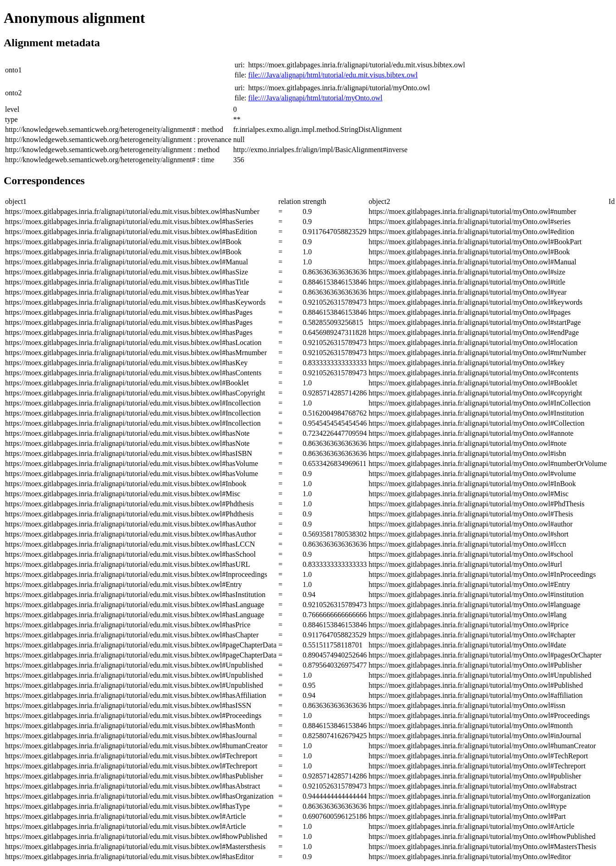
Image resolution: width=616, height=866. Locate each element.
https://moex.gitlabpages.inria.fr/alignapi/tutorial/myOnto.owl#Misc (468, 494)
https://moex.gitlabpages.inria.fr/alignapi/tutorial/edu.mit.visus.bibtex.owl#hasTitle (127, 282)
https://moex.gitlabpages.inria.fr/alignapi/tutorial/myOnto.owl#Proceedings (479, 715)
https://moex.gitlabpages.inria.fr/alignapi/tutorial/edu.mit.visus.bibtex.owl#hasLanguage (135, 605)
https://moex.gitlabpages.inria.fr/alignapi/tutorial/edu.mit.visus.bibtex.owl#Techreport (131, 756)
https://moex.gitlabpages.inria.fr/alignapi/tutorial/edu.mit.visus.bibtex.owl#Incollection (133, 403)
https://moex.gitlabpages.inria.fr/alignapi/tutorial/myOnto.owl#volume (472, 474)
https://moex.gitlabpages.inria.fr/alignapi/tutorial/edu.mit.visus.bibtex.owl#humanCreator (136, 746)
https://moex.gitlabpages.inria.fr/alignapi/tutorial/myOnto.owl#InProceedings (482, 574)
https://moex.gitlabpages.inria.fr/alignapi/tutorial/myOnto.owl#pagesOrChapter (485, 655)
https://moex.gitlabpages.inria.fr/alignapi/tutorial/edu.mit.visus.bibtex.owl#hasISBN (129, 453)
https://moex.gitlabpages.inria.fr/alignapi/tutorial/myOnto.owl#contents (473, 373)
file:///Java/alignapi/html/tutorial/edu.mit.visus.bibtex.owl (333, 75)
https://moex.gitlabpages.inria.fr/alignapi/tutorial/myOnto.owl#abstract (473, 786)
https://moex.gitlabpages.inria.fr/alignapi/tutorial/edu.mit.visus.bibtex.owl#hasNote (127, 433)
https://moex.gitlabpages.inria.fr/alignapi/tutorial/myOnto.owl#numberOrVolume (488, 463)
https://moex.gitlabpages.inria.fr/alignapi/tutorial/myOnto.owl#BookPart (475, 242)
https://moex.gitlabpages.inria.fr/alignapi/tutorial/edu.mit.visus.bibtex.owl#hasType (127, 806)
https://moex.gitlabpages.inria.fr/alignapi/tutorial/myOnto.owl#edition (471, 232)
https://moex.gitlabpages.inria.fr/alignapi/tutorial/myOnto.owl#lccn (467, 544)
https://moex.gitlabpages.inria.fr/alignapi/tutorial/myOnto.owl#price (468, 625)
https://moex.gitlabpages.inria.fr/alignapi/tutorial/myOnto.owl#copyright (475, 393)
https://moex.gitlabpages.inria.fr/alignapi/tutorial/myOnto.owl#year (467, 292)
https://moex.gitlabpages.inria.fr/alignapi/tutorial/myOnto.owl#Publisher (475, 665)
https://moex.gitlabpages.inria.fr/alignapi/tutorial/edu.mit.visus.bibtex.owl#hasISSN (128, 705)
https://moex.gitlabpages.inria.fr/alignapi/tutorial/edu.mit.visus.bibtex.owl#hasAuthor (131, 524)
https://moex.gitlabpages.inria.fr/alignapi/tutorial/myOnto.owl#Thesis (471, 514)
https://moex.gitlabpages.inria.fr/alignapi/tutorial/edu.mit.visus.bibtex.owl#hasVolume (132, 463)
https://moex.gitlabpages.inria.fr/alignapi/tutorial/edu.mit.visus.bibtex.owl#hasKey (126, 363)
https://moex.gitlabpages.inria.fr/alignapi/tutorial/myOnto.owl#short (468, 534)
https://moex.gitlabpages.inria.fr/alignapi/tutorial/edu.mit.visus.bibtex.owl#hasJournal (131, 736)
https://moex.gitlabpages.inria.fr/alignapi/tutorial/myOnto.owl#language (474, 605)
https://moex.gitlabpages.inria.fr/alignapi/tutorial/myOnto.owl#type (467, 806)
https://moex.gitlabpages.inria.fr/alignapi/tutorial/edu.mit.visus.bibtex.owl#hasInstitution (135, 595)
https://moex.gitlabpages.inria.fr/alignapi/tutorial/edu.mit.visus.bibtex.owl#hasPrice (128, 625)
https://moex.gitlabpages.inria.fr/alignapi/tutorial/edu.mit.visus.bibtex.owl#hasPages (129, 312)
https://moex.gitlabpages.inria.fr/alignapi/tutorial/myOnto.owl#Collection (476, 423)
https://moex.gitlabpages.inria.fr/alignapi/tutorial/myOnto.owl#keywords (476, 302)
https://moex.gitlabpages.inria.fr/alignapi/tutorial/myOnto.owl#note (467, 443)
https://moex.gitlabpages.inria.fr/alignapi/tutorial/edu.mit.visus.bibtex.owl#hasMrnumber (136, 353)
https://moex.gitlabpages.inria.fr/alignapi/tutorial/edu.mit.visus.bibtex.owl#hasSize (126, 272)
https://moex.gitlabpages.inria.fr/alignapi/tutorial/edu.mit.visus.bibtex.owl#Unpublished (134, 665)
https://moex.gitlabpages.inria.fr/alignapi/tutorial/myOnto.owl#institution (476, 595)
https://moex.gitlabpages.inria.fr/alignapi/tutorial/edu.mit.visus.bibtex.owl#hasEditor (129, 857)
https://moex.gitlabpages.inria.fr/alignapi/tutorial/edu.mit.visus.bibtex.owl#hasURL (128, 564)
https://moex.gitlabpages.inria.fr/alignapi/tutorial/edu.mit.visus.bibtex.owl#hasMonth (130, 726)
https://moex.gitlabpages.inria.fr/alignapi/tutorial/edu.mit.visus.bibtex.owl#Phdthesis (129, 504)
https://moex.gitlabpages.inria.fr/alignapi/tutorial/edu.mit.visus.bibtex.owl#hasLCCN (130, 544)
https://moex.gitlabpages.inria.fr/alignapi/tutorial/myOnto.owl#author (470, 524)
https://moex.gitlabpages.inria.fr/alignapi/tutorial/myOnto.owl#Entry (469, 584)
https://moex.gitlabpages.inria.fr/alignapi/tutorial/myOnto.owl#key (466, 363)
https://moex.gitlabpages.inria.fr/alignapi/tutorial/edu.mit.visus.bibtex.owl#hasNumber (132, 211)
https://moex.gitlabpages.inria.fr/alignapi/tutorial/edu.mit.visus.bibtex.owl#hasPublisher (134, 776)
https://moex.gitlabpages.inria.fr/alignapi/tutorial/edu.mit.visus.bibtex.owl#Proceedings (133, 715)
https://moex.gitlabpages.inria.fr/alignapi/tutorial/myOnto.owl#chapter (472, 635)
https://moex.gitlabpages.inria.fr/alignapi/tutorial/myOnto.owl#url (465, 564)
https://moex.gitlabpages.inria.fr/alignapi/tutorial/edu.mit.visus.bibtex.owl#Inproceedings (136, 574)
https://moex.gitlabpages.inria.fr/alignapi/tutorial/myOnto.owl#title (467, 282)
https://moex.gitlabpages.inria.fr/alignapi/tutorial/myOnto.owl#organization (479, 796)
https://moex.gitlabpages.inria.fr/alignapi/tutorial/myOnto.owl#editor (470, 857)
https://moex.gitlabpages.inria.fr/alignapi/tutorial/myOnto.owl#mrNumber (477, 353)
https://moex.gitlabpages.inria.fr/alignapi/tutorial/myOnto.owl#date (467, 645)
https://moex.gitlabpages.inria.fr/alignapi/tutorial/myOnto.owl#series (470, 222)
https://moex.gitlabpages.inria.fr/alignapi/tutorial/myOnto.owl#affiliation (476, 695)
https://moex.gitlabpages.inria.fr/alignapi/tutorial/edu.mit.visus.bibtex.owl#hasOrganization (139, 796)
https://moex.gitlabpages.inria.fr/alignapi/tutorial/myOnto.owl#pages (470, 312)
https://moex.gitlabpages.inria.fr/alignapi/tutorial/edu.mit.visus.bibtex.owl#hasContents (133, 373)
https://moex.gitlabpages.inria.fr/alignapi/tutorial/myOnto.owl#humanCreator (482, 746)
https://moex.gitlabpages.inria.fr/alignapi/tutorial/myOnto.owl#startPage (475, 322)
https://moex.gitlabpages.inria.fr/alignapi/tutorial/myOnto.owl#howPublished (482, 836)
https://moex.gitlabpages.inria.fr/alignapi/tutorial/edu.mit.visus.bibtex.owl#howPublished (136, 836)
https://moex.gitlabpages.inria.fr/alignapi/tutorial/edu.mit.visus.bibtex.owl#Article (126, 816)
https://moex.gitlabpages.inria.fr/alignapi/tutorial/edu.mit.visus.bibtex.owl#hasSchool (130, 554)
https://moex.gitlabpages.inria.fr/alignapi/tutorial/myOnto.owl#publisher (475, 776)
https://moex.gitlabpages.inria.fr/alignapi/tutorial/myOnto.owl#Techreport (477, 766)
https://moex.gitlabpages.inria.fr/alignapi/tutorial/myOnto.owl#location (473, 343)
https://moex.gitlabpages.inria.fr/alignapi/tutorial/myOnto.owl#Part (467, 816)
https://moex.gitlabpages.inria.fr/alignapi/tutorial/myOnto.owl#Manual (472, 262)
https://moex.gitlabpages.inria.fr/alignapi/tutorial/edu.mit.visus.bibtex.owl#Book (123, 242)
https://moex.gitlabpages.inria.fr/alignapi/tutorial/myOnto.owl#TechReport (478, 756)
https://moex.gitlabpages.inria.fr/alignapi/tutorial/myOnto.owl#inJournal (475, 736)
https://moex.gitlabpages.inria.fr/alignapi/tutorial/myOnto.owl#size (467, 272)
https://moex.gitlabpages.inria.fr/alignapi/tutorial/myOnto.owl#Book (469, 252)
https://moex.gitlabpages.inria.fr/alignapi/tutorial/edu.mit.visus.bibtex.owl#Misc (123, 494)
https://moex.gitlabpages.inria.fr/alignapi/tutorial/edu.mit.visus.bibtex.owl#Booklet (127, 383)
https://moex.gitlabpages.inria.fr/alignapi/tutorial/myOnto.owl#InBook (472, 484)
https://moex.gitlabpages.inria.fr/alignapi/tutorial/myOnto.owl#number (472, 211)
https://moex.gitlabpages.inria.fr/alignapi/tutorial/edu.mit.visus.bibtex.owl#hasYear (127, 292)
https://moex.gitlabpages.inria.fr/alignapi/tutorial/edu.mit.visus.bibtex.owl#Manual (126, 262)
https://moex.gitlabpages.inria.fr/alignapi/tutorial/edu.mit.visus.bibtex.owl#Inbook (126, 484)
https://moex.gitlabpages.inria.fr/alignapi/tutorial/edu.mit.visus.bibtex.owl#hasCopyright (135, 393)
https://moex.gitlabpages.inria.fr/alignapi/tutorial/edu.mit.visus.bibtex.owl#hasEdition (131, 232)
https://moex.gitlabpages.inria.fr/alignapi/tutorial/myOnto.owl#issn (467, 705)
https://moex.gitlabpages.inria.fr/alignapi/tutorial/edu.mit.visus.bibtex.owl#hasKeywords (135, 302)
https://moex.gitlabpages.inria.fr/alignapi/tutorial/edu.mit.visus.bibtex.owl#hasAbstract (133, 786)
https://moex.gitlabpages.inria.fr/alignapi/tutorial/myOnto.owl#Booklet (473, 383)
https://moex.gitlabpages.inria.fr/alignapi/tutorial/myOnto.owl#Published (476, 685)
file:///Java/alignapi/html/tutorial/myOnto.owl (316, 98)
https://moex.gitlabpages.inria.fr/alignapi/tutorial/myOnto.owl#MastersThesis (482, 847)
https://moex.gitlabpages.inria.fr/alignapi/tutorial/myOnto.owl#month (470, 726)
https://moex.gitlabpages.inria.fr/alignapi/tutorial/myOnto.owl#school (471, 554)
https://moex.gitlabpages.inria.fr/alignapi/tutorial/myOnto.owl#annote (471, 433)
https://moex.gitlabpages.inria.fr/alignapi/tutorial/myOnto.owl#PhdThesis (476, 504)
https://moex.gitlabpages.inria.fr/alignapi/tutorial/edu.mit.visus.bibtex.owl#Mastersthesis (135, 847)
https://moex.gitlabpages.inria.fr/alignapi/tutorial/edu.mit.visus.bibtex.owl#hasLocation (133, 343)
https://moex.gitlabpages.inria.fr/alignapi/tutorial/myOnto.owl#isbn (467, 453)
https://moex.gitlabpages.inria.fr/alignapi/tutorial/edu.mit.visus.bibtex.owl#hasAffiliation (136, 695)
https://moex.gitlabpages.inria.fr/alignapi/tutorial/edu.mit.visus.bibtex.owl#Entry (124, 584)
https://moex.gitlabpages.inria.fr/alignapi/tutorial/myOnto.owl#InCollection (479, 403)
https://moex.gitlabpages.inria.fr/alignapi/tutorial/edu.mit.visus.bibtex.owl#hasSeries (129, 222)
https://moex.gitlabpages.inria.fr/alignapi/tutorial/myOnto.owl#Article (471, 826)
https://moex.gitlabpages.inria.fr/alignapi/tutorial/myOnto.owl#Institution (476, 413)
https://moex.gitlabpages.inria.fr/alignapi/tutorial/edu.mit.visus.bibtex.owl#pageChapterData (141, 645)
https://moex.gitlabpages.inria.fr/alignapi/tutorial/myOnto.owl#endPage (474, 332)
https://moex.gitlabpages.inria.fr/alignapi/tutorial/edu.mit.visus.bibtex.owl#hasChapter (132, 635)
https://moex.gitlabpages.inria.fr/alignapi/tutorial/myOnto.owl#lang (467, 615)
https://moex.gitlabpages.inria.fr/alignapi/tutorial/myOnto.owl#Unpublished (480, 675)
